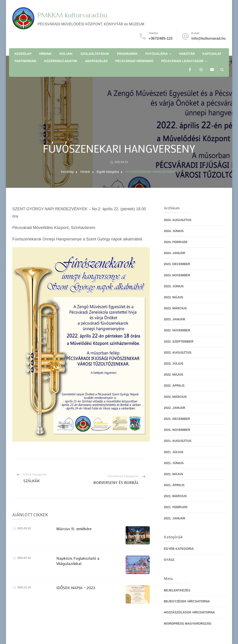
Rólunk (66, 54)
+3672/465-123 (161, 38)
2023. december (177, 264)
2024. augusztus (178, 220)
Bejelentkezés (177, 590)
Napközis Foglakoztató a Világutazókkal (78, 561)
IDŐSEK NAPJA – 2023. (76, 588)
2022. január (175, 408)
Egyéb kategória (179, 549)
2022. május (174, 375)
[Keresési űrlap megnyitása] (222, 70)
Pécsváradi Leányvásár (182, 61)
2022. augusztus (178, 352)
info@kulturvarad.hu (209, 38)
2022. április (174, 386)
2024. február (176, 242)
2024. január (175, 253)
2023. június (174, 286)
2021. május (174, 474)
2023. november (177, 275)
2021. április (174, 485)
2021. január (175, 518)
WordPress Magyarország (188, 624)
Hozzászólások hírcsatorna (189, 612)
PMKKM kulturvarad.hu (72, 15)
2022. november (177, 330)
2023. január (175, 319)
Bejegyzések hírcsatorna (187, 601)
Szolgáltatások (95, 54)
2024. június (174, 231)
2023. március (175, 308)
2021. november (177, 430)
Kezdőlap (23, 54)
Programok (127, 54)
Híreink (46, 54)
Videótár (187, 54)
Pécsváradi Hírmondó (134, 61)
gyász (169, 560)
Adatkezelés (96, 61)
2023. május (174, 297)
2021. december (177, 419)
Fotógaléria (157, 54)
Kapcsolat (212, 54)
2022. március (175, 397)
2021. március (175, 496)
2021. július (174, 452)
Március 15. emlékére (74, 529)
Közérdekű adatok (61, 61)
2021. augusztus (178, 441)
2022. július (174, 364)
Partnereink (26, 61)
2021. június (174, 463)
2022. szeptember (179, 341)
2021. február (176, 507)
